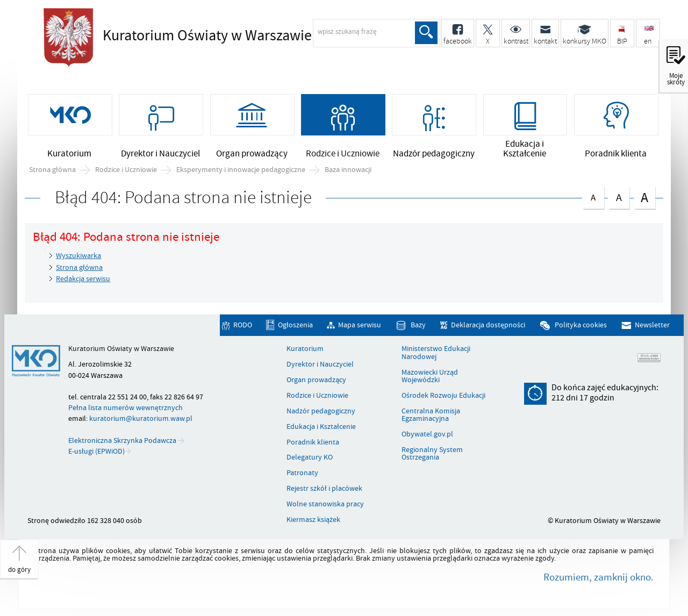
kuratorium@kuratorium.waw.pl (141, 418)
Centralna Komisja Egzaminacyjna (431, 415)
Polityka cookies (581, 325)
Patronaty (302, 473)
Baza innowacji (348, 170)
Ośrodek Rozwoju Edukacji (443, 396)
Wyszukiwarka (78, 256)
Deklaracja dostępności (488, 325)
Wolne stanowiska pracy (325, 504)
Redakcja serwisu (83, 279)
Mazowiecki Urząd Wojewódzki (430, 377)
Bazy (418, 325)
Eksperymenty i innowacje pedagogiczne (241, 170)
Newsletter (652, 325)
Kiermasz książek (313, 520)
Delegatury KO (310, 457)
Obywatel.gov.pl (427, 434)
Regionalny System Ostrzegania (432, 454)
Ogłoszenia (295, 325)
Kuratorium (305, 349)
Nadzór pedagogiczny (321, 411)
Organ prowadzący (316, 380)
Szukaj (426, 33)
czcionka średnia (619, 196)
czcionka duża (644, 197)
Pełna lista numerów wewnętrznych (126, 408)
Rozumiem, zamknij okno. (599, 577)
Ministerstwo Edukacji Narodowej (436, 353)
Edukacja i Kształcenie (321, 427)
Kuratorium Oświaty (207, 36)
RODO (243, 325)
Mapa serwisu (360, 325)
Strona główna (52, 170)
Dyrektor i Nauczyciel (320, 364)
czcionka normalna (593, 195)
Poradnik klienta (313, 442)
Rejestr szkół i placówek (324, 489)
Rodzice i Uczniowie (126, 170)
